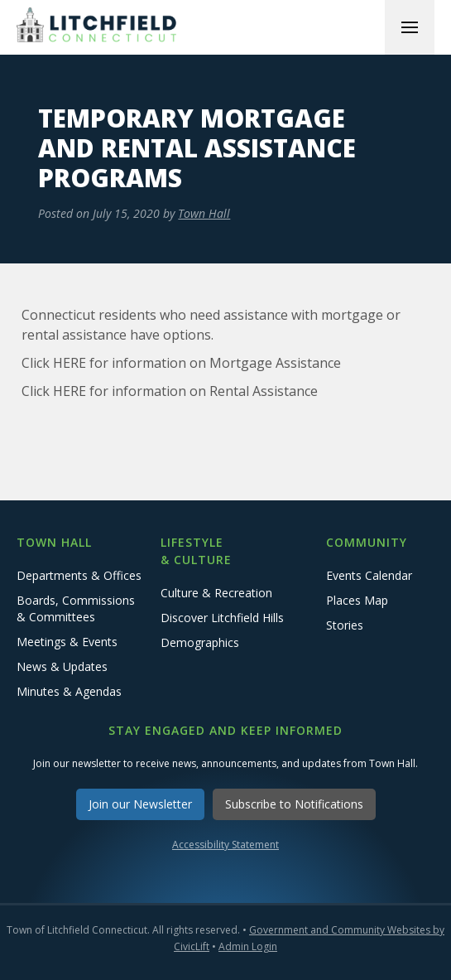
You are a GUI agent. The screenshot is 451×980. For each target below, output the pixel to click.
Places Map (357, 600)
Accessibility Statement (225, 845)
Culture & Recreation (216, 593)
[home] (99, 27)
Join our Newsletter (140, 804)
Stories (345, 625)
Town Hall (204, 213)
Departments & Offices (79, 575)
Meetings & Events (67, 642)
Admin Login (248, 946)
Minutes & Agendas (69, 691)
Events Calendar (369, 575)
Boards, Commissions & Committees (76, 608)
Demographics (200, 642)
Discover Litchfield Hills (222, 618)
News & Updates (62, 666)
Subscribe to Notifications (294, 804)
